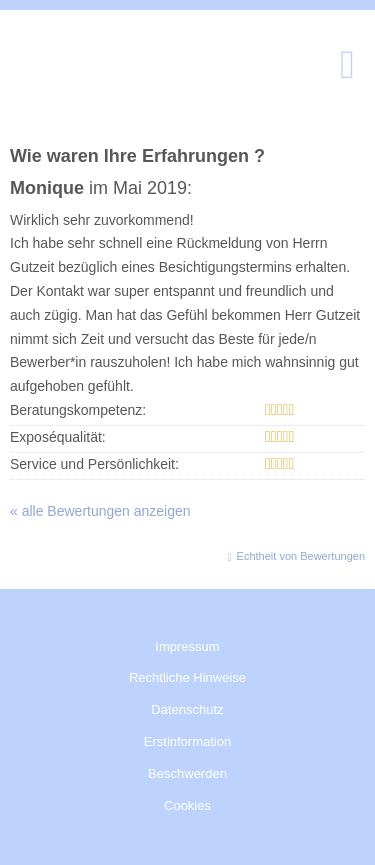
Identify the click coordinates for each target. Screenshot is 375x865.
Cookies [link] (187, 805)
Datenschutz (187, 709)
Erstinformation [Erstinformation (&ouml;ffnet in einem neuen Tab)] (187, 741)
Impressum (187, 646)
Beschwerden (187, 773)
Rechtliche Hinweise (187, 677)
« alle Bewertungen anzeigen (100, 511)
